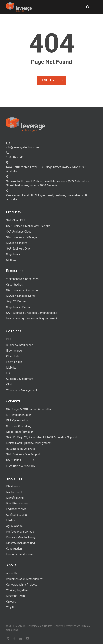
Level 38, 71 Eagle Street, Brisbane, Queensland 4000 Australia (47, 197)
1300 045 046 (15, 157)
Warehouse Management (22, 390)
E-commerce (14, 351)
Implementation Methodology (24, 579)
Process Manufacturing (21, 537)
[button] (95, 7)
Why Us (11, 607)
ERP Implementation (19, 415)
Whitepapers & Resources (22, 279)
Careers (11, 602)
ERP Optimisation (17, 420)
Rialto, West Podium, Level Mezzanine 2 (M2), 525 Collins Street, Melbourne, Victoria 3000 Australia (48, 183)
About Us (12, 573)
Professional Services (20, 532)
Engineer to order (17, 509)
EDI (8, 373)
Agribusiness (14, 526)
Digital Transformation (20, 432)
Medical (11, 520)
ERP (9, 339)
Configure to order (17, 515)
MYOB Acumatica (17, 243)
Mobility (11, 368)
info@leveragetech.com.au (22, 147)
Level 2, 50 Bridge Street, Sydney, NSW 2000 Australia (46, 169)
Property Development (20, 554)
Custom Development (20, 379)
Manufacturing (15, 498)
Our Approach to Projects (22, 585)
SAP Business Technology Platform (28, 226)
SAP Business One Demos (23, 290)
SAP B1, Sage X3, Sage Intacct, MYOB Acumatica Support (42, 437)
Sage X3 (11, 260)
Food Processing (17, 503)
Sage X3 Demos (16, 302)
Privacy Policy (72, 626)
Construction (14, 549)
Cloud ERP (13, 356)
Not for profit (14, 492)
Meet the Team (15, 596)
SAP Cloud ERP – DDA (20, 460)
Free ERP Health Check (20, 466)
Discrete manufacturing (20, 543)
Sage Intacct (14, 254)
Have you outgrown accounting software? (32, 318)
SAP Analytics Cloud (19, 232)
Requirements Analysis (20, 449)
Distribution (13, 486)
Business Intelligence (20, 345)
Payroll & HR (14, 362)
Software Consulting (19, 426)
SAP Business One (18, 249)
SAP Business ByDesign (21, 237)
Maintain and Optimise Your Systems (29, 443)
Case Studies (14, 285)
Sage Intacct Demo (18, 307)
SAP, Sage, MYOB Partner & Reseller (29, 409)
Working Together (17, 590)
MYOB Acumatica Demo (21, 296)
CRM (9, 384)
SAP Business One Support (23, 454)
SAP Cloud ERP (16, 220)
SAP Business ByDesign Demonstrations (32, 313)
